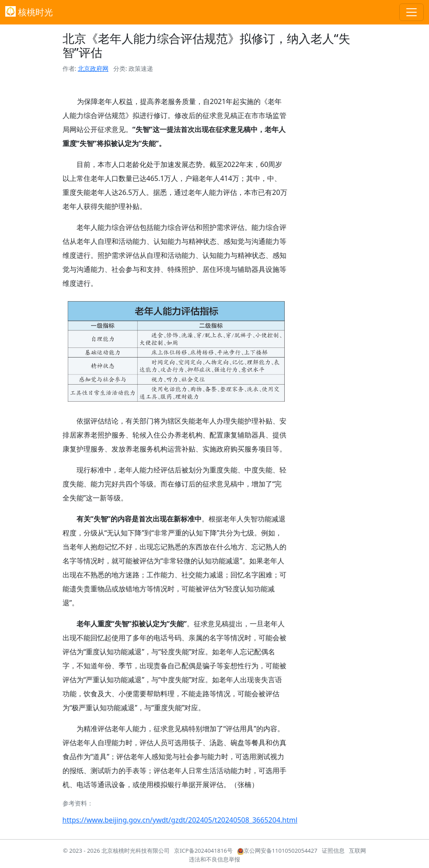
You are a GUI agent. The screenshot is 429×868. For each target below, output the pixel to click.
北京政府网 (93, 68)
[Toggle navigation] (412, 12)
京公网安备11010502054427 (277, 851)
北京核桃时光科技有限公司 (136, 851)
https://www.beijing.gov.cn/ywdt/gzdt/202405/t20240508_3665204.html (180, 820)
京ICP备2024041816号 (203, 851)
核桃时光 (29, 12)
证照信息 (333, 851)
